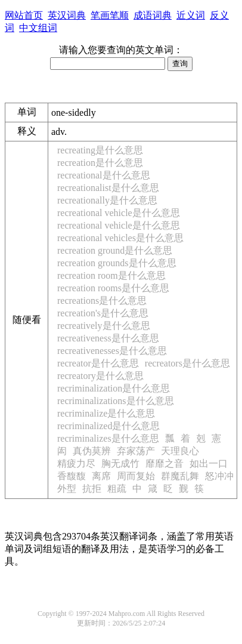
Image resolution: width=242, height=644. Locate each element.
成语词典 (153, 15)
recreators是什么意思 (187, 363)
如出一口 (209, 463)
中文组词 (38, 28)
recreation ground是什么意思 (115, 250)
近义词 (191, 15)
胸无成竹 (120, 463)
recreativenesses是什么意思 (112, 351)
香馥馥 (72, 476)
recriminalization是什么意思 (114, 388)
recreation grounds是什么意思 (117, 263)
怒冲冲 (219, 476)
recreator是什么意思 (98, 363)
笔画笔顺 (110, 15)
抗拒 (92, 489)
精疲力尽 (76, 463)
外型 (67, 489)
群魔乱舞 (180, 476)
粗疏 (117, 489)
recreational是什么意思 (104, 175)
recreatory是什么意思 (100, 376)
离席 (101, 476)
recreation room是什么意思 (111, 275)
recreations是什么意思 (102, 301)
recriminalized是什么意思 (108, 426)
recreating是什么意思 (100, 150)
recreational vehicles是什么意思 (120, 238)
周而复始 (136, 476)
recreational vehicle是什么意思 (119, 213)
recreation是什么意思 (100, 163)
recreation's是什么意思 (103, 313)
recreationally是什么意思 (107, 200)
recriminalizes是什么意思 (108, 438)
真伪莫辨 (92, 451)
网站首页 (24, 15)
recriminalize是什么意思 (106, 413)
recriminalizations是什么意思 (116, 401)
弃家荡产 (136, 451)
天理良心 (180, 451)
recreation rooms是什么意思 (113, 288)
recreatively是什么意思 (104, 326)
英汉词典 (67, 15)
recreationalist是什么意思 (108, 188)
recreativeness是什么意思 (108, 338)
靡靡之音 (165, 463)
